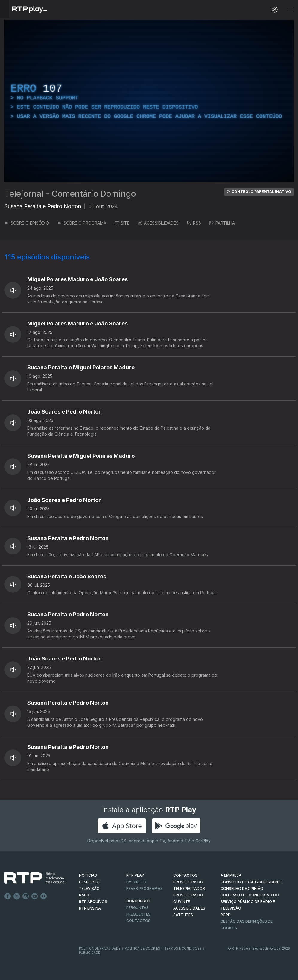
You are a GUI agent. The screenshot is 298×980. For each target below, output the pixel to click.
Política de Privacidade (100, 948)
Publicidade (89, 953)
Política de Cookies (142, 948)
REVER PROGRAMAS (145, 888)
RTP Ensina (90, 908)
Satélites (183, 915)
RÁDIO (85, 895)
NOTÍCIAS (88, 875)
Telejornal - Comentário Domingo (70, 194)
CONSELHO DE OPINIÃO (242, 888)
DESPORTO (89, 882)
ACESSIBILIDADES (158, 223)
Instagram (26, 896)
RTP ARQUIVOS (93, 902)
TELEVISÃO (89, 888)
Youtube (35, 896)
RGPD (226, 915)
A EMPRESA (231, 875)
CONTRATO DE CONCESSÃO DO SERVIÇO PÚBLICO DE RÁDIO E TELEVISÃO (250, 902)
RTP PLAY (135, 875)
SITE (122, 223)
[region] (149, 101)
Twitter (17, 896)
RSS (194, 223)
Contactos (138, 921)
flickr (44, 896)
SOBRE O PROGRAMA (82, 223)
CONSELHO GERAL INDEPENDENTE (252, 882)
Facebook (8, 896)
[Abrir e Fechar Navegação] (290, 10)
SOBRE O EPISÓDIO (27, 223)
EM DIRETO (136, 882)
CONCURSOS (138, 901)
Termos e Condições (183, 948)
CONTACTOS (185, 875)
